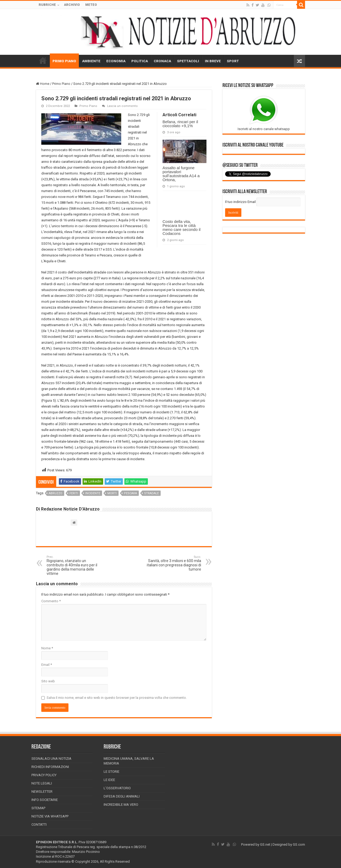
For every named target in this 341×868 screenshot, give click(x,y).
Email (47, 665)
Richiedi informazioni (50, 767)
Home (43, 84)
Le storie (111, 772)
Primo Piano (61, 84)
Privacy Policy (44, 775)
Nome (47, 648)
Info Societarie (45, 800)
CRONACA (162, 61)
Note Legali (42, 783)
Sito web (48, 681)
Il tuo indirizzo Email (240, 202)
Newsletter (42, 792)
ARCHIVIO (72, 5)
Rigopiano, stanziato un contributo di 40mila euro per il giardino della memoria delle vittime (74, 565)
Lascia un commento (122, 106)
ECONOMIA (116, 61)
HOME (43, 60)
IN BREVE (213, 61)
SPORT (233, 61)
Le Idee (109, 780)
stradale (151, 493)
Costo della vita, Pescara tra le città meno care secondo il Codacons (182, 227)
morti (112, 493)
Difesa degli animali (122, 796)
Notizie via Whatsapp (50, 816)
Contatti (39, 825)
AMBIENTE (91, 61)
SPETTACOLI (188, 61)
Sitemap (38, 808)
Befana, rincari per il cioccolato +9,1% (180, 124)
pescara (130, 493)
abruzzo (56, 493)
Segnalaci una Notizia (51, 759)
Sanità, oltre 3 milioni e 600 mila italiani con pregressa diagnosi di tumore (174, 563)
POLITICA (140, 61)
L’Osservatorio (117, 788)
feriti (74, 493)
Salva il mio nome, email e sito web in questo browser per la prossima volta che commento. (117, 698)
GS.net (265, 844)
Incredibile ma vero (121, 805)
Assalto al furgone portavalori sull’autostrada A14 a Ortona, (181, 174)
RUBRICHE (47, 5)
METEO (91, 5)
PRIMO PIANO (64, 61)
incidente (93, 493)
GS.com (299, 844)
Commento (51, 601)
